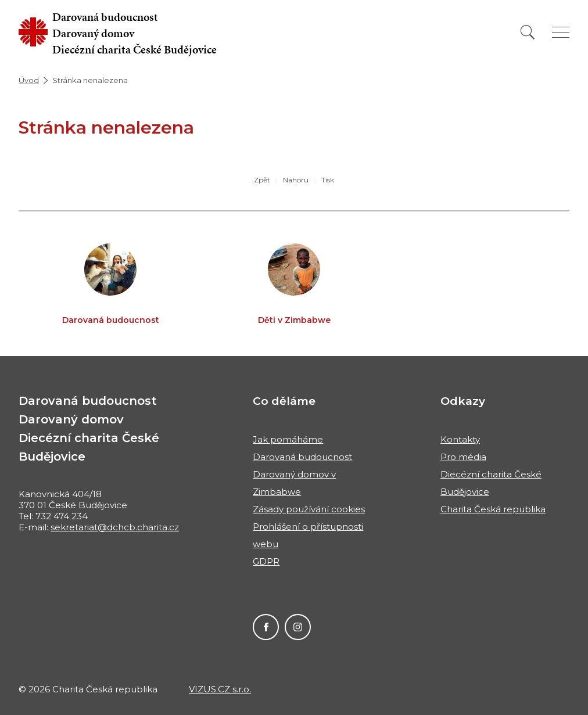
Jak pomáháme (288, 439)
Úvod (29, 80)
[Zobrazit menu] (561, 32)
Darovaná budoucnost (302, 457)
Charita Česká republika (493, 509)
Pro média (463, 457)
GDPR (266, 561)
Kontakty (460, 439)
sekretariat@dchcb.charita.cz (115, 527)
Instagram (298, 627)
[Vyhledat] (528, 32)
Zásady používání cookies (309, 509)
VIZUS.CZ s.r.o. (220, 689)
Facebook (266, 627)
